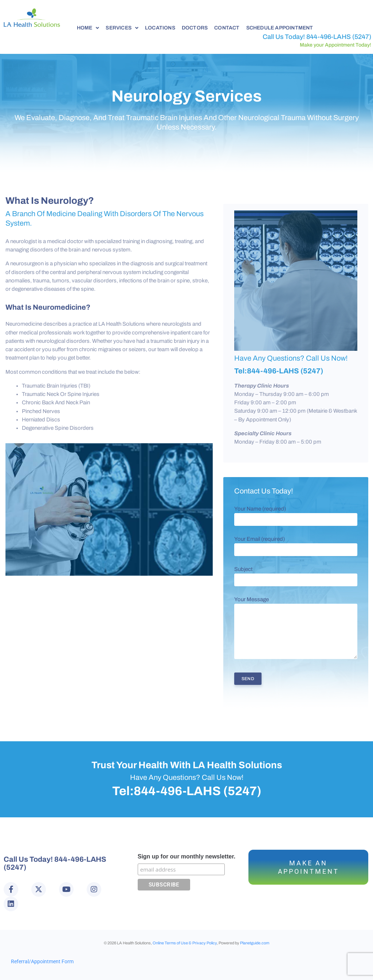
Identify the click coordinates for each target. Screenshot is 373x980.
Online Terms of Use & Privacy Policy (185, 943)
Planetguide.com (255, 943)
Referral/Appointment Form (42, 961)
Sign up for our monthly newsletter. (186, 856)
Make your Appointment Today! (335, 45)
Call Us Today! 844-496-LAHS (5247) (317, 37)
